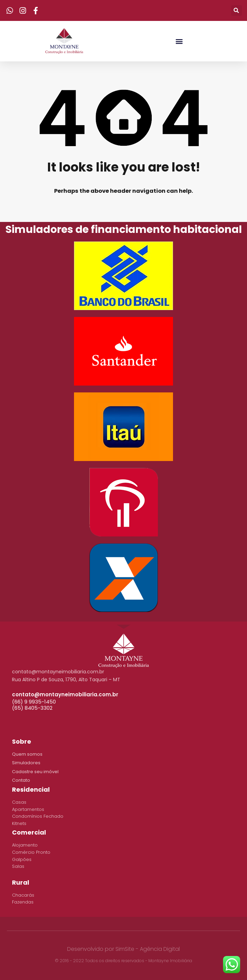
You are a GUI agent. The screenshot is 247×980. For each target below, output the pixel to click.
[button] (179, 41)
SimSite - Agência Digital (148, 949)
